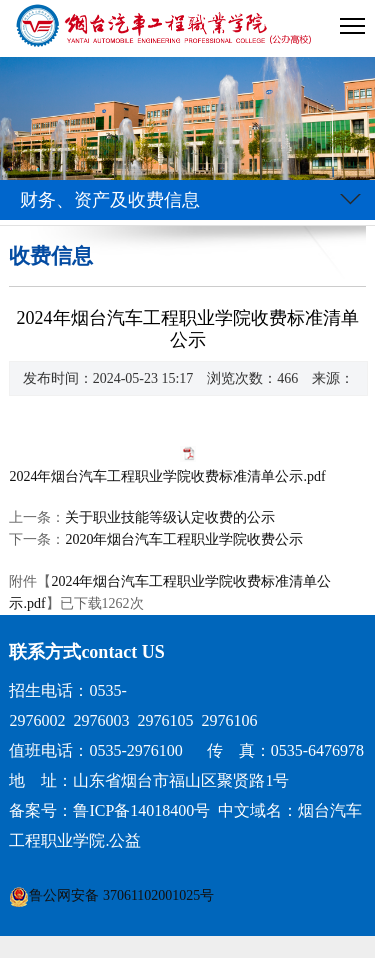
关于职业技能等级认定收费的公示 (170, 517)
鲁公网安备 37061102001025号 (121, 895)
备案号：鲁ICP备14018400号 (109, 810)
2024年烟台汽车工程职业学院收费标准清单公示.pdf (167, 476)
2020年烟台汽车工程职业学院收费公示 (184, 539)
